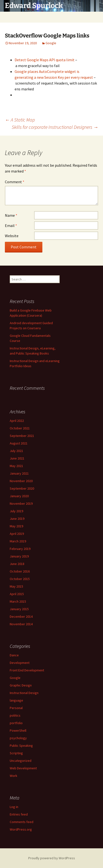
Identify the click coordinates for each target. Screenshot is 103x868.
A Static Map (20, 120)
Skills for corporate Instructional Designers (55, 127)
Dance (14, 655)
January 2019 (19, 556)
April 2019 (17, 534)
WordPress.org (21, 829)
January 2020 (19, 496)
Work (14, 776)
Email (11, 226)
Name (11, 215)
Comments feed (22, 822)
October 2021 (20, 428)
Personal (16, 708)
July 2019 (16, 511)
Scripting (16, 753)
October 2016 (20, 571)
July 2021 (16, 451)
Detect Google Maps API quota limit (45, 60)
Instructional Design (24, 693)
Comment (15, 182)
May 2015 (16, 586)
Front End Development (27, 670)
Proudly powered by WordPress (52, 858)
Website (12, 236)
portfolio (16, 723)
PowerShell (18, 730)
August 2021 (19, 443)
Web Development (23, 768)
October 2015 (20, 579)
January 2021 (19, 473)
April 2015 (17, 594)
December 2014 (21, 616)
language (16, 700)
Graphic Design (21, 685)
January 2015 (19, 609)
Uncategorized (21, 761)
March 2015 (18, 601)
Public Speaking (21, 746)
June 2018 (17, 564)
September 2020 (22, 488)
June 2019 (17, 519)
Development (20, 663)
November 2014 (21, 624)
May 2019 (16, 526)
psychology (18, 738)
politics (15, 715)
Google (51, 43)
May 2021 (16, 466)
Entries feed (19, 814)
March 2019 (18, 541)
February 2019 (20, 549)
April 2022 (17, 421)
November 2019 (21, 503)
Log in (14, 807)
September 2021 (22, 436)
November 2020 (21, 481)
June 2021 (17, 458)
